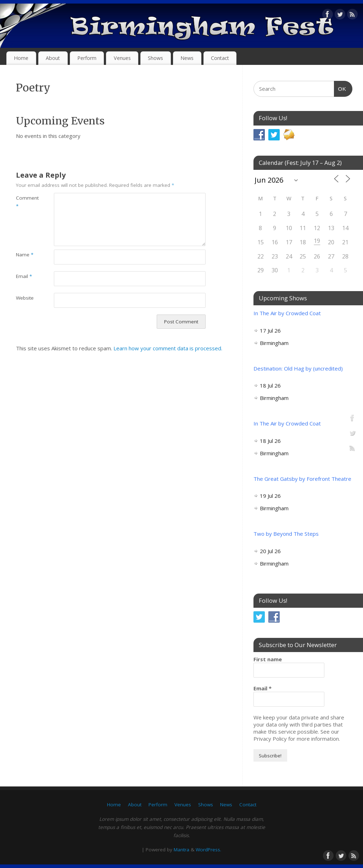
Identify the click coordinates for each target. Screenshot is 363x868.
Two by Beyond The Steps (286, 534)
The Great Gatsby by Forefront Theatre (302, 479)
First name (268, 659)
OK (340, 88)
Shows (155, 58)
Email (24, 276)
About (53, 58)
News (187, 58)
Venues (122, 58)
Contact (220, 58)
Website (25, 298)
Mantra (181, 850)
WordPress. (208, 850)
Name (25, 255)
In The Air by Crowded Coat (287, 313)
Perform (87, 58)
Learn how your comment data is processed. (168, 348)
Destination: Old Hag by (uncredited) (298, 368)
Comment (25, 202)
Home (21, 58)
